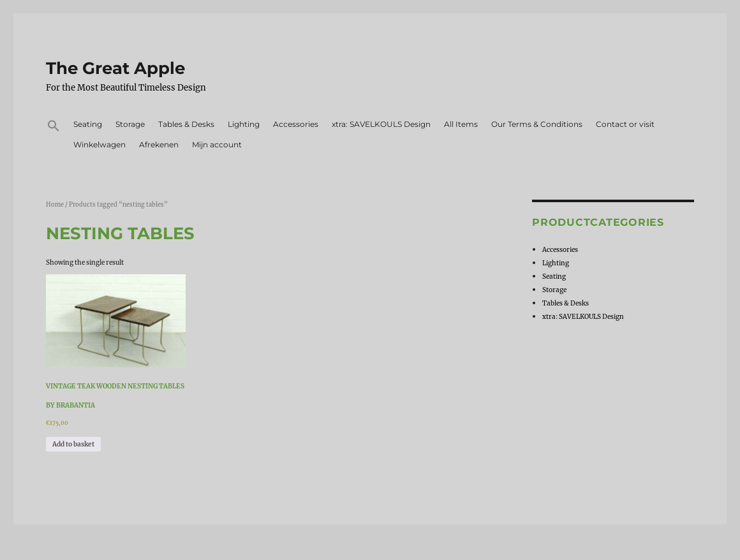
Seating (88, 124)
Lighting (244, 124)
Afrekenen (159, 144)
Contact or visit (625, 124)
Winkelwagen (100, 144)
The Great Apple (115, 68)
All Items (461, 124)
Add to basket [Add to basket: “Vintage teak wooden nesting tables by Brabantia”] (73, 444)
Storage (130, 124)
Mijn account (217, 144)
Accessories (296, 124)
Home (55, 205)
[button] (53, 128)
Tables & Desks (186, 124)
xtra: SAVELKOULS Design (381, 124)
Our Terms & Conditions (537, 124)
